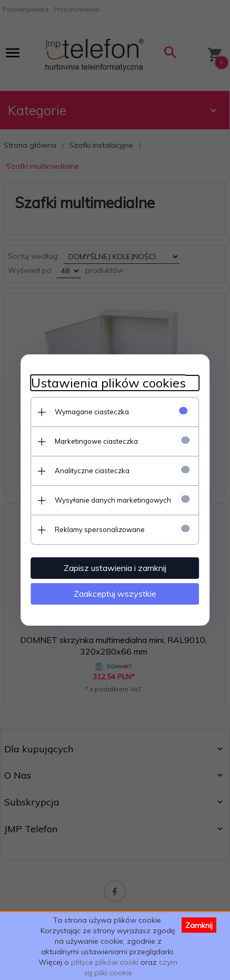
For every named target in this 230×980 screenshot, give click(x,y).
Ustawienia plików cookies (108, 383)
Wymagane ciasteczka (92, 412)
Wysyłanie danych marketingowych (113, 500)
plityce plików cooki (105, 962)
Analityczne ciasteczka (92, 471)
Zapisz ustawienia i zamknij (115, 568)
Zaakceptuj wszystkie (115, 594)
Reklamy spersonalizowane (100, 529)
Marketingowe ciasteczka (96, 441)
